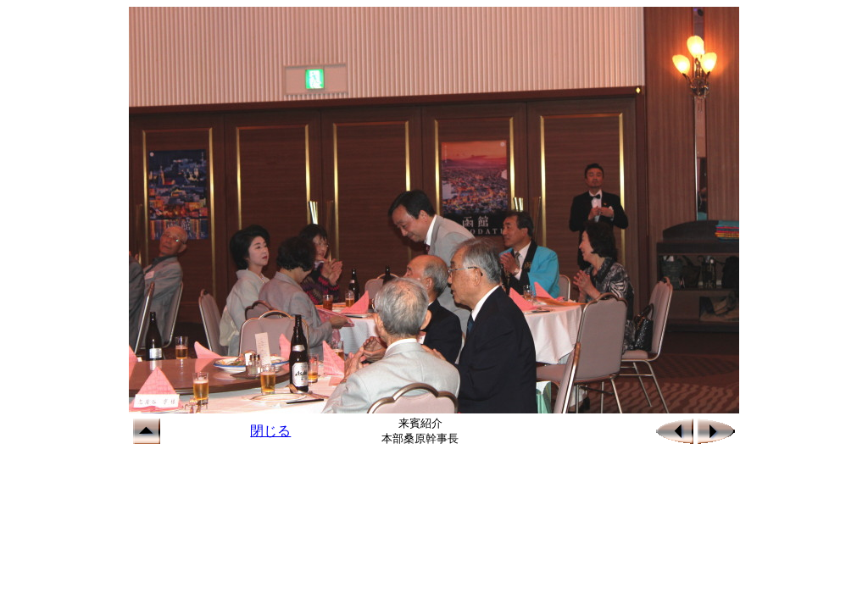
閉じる (270, 431)
